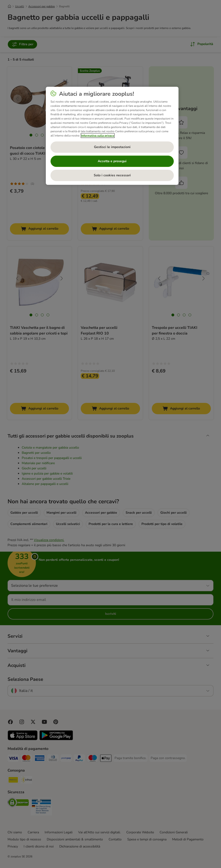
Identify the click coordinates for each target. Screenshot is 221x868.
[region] (112, 136)
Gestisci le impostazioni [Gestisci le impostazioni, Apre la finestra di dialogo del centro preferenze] (112, 147)
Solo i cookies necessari (112, 175)
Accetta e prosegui (112, 161)
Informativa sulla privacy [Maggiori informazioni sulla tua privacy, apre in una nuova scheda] (98, 136)
